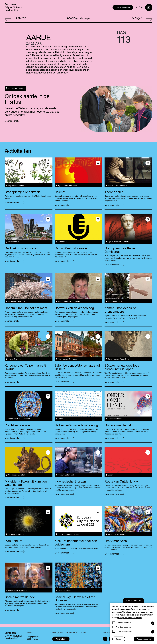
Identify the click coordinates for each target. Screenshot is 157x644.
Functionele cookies (124, 623)
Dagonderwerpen (79, 19)
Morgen (142, 19)
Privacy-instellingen (133, 601)
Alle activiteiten (123, 8)
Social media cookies (124, 632)
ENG (141, 7)
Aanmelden (61, 639)
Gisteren (15, 19)
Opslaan (119, 639)
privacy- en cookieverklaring (130, 618)
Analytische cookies (124, 627)
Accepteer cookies (144, 639)
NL (137, 7)
